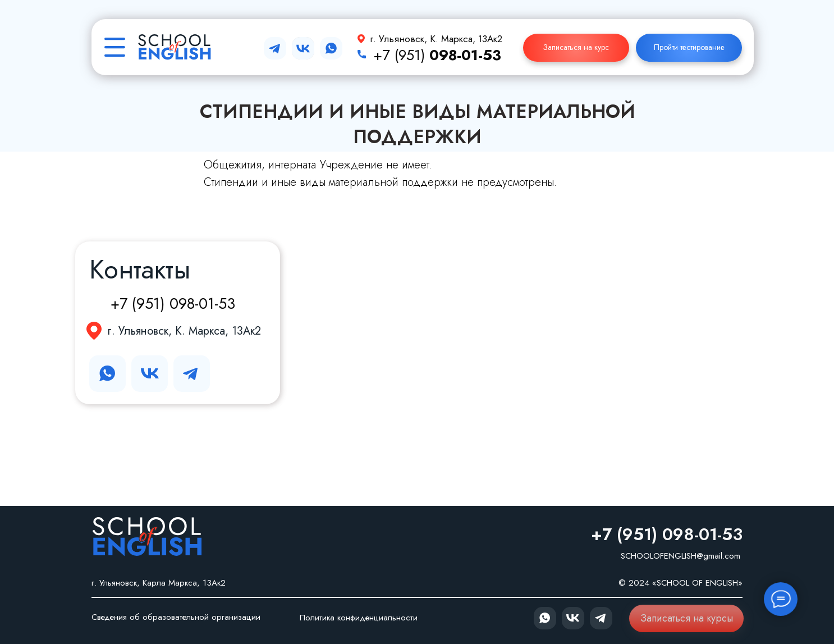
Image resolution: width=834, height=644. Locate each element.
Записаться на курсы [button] (687, 618)
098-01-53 (465, 55)
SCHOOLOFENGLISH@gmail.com (681, 556)
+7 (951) (401, 55)
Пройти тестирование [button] (689, 47)
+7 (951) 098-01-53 (173, 303)
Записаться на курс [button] (576, 47)
